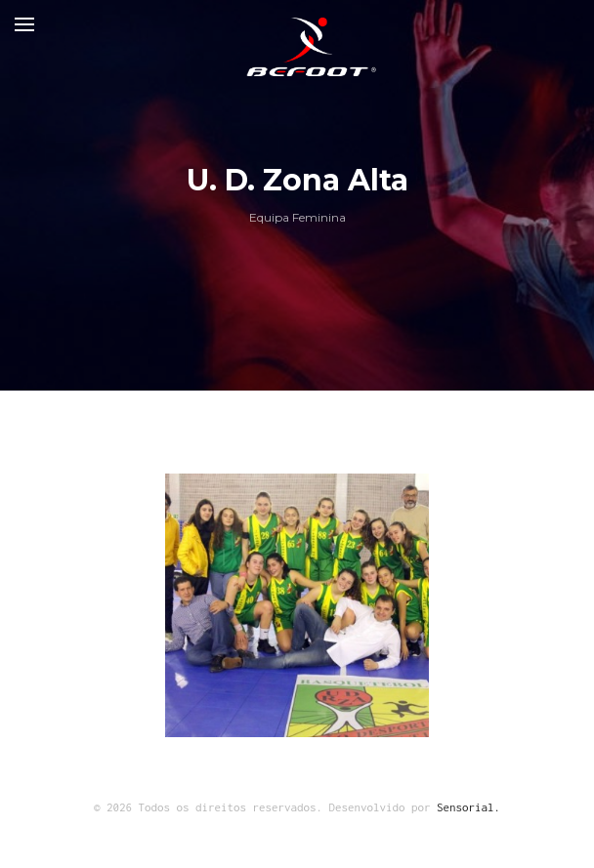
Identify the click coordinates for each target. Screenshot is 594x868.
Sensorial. (468, 807)
